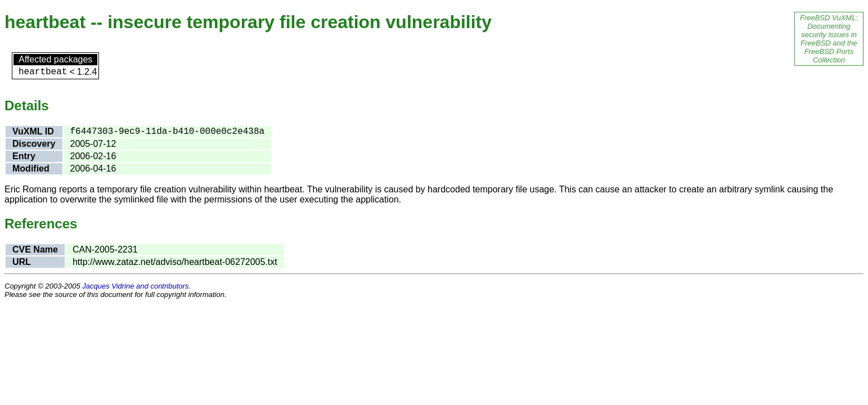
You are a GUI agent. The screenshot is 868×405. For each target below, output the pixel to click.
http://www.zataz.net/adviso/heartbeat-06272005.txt (175, 262)
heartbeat (43, 72)
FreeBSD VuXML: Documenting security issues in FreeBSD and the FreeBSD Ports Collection (829, 39)
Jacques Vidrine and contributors (135, 286)
